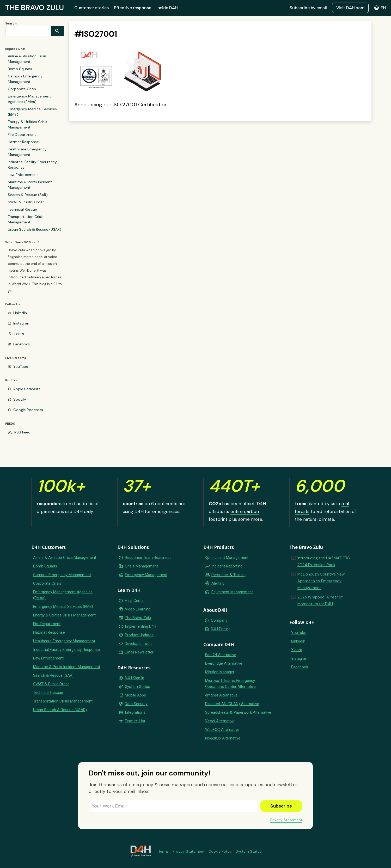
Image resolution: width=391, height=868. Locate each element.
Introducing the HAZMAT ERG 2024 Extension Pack (324, 561)
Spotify (20, 399)
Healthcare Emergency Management (27, 152)
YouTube (21, 366)
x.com (19, 334)
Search (11, 23)
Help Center (135, 601)
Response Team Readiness (148, 558)
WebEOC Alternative (222, 730)
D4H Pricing (221, 629)
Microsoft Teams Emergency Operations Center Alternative (230, 684)
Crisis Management (141, 566)
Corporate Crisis (22, 89)
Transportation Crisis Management (26, 219)
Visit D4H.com (350, 8)
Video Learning (138, 609)
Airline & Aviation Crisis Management (27, 59)
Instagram (22, 323)
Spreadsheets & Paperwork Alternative (238, 712)
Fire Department (22, 135)
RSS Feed (22, 432)
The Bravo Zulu (138, 618)
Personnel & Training (229, 575)
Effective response (133, 8)
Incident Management (230, 558)
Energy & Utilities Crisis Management (28, 124)
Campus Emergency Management (25, 79)
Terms (163, 851)
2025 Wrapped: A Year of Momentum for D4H (320, 601)
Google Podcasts (28, 410)
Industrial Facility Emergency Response (32, 165)
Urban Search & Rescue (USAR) (35, 229)
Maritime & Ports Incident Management (30, 185)
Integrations (135, 712)
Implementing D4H (140, 626)
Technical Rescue (22, 209)
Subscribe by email (308, 8)
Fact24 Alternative (221, 655)
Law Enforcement (23, 175)
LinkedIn (20, 313)
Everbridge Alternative (224, 663)
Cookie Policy (220, 851)
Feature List (135, 721)
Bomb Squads (20, 69)
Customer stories (91, 8)
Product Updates (139, 635)
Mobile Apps (135, 695)
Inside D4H (167, 8)
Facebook (22, 344)
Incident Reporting (227, 566)
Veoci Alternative (220, 721)
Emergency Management (146, 575)
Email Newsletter (139, 652)
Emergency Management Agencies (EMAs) (29, 99)
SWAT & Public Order (26, 202)
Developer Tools (139, 644)
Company (219, 620)
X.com (297, 650)
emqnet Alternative (221, 695)
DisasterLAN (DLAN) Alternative (232, 704)
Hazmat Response (23, 142)
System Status (138, 687)
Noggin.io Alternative (223, 738)
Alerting (218, 583)
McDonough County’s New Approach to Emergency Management (321, 581)
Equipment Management (232, 592)
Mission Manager (220, 672)
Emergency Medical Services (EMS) (32, 112)
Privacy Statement (286, 820)
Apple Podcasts (27, 389)
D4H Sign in (135, 678)
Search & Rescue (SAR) (28, 195)
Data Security (136, 704)
